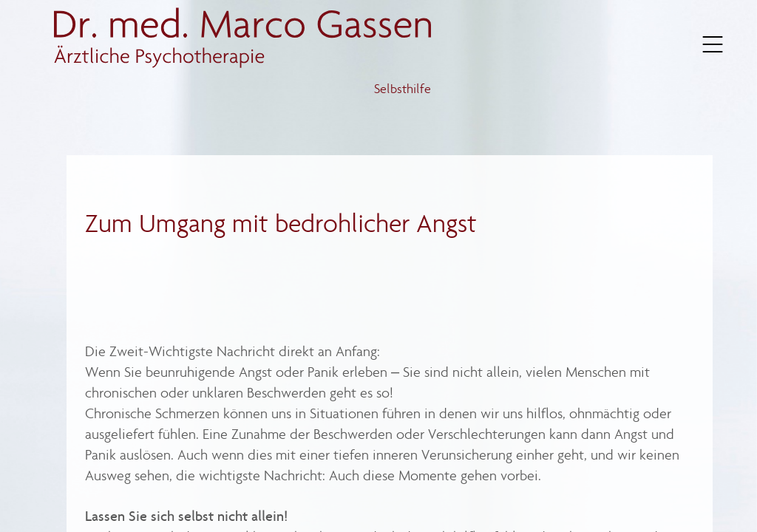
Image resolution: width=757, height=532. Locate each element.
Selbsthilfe (403, 90)
